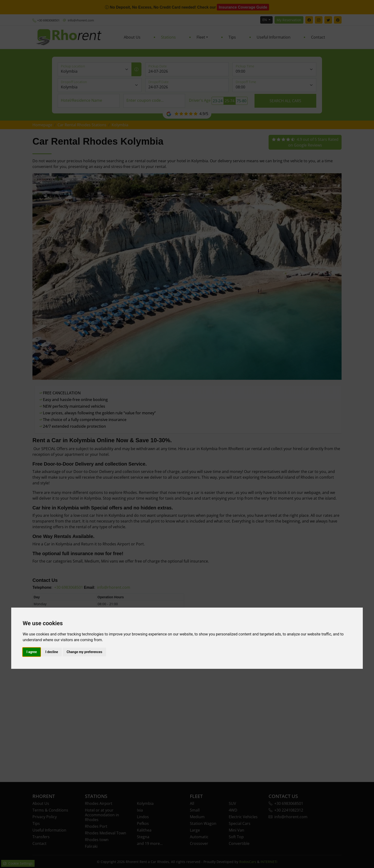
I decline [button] (52, 652)
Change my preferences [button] (84, 652)
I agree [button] (32, 652)
